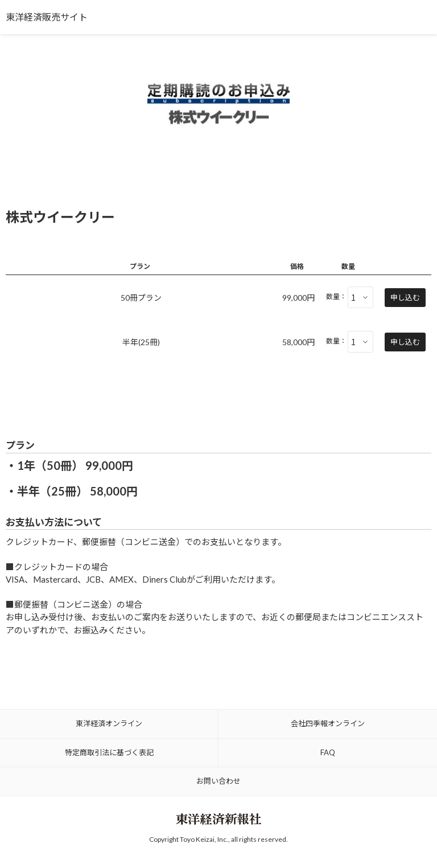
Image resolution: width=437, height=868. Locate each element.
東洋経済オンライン (109, 723)
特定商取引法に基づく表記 (109, 752)
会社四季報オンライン (328, 723)
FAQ (328, 752)
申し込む (405, 297)
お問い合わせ (218, 781)
